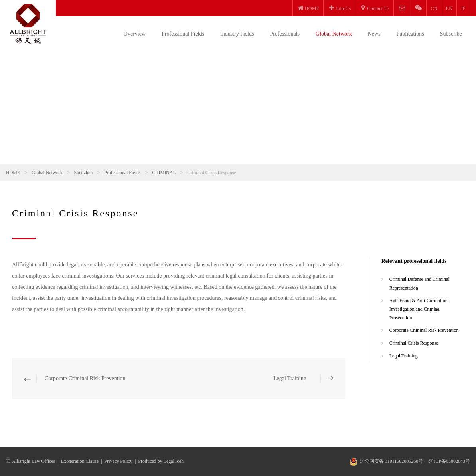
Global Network (334, 34)
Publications (410, 34)
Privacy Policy (119, 461)
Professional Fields (183, 34)
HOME (13, 173)
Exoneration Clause (80, 461)
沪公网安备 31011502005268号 (392, 461)
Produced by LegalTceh (161, 461)
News (374, 34)
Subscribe (451, 34)
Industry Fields (237, 34)
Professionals (285, 34)
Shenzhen (84, 173)
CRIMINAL (164, 173)
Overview (135, 34)
